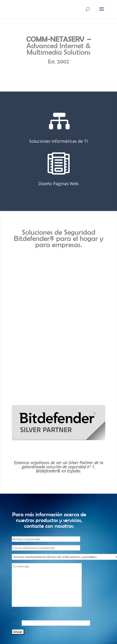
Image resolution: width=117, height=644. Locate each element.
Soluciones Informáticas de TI (58, 141)
